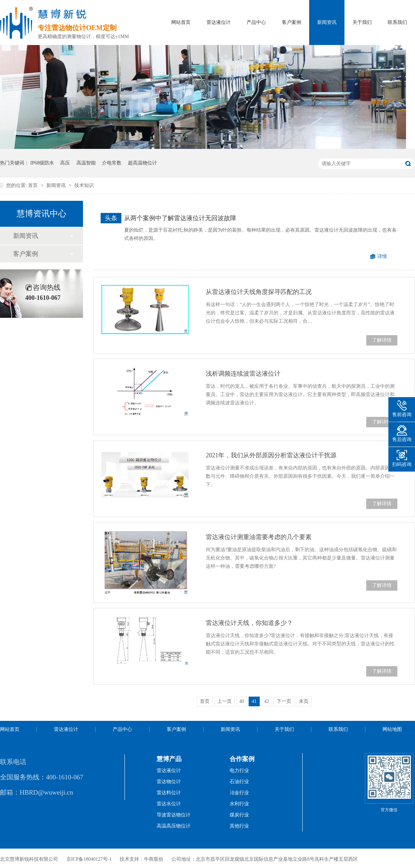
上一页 (224, 701)
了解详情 (382, 340)
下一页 (284, 701)
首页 (34, 185)
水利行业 (239, 804)
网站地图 (392, 729)
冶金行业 (239, 793)
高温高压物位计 (174, 826)
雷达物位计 (169, 782)
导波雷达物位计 (174, 815)
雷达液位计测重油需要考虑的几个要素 (259, 537)
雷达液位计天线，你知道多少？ (249, 623)
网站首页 (181, 22)
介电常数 (112, 163)
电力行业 (239, 771)
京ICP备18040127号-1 (89, 859)
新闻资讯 (327, 22)
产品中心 (256, 22)
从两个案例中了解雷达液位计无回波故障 (180, 218)
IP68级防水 (42, 163)
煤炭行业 (239, 815)
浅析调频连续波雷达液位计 (243, 374)
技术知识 (84, 185)
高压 (65, 163)
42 (267, 701)
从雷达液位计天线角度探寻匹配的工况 (259, 292)
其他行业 (239, 826)
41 (254, 701)
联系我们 (397, 22)
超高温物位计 (142, 163)
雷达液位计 (219, 22)
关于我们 (362, 22)
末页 (304, 701)
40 (242, 701)
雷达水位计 (169, 804)
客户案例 (292, 22)
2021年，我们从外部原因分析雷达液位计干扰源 (271, 455)
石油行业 (239, 782)
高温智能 (86, 163)
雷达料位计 (169, 793)
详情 (382, 256)
